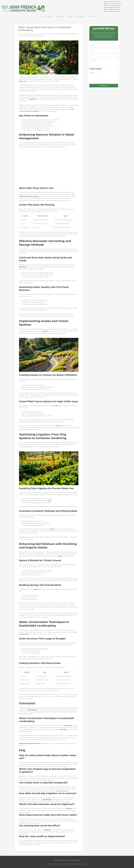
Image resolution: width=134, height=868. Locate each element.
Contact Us (91, 16)
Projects (70, 16)
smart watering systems (32, 232)
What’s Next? (60, 16)
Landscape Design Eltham (32, 34)
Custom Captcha (96, 69)
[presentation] (103, 83)
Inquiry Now (104, 86)
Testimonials (80, 16)
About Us (50, 16)
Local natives (37, 227)
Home (42, 16)
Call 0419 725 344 (104, 29)
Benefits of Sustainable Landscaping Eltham (55, 34)
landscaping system (63, 791)
